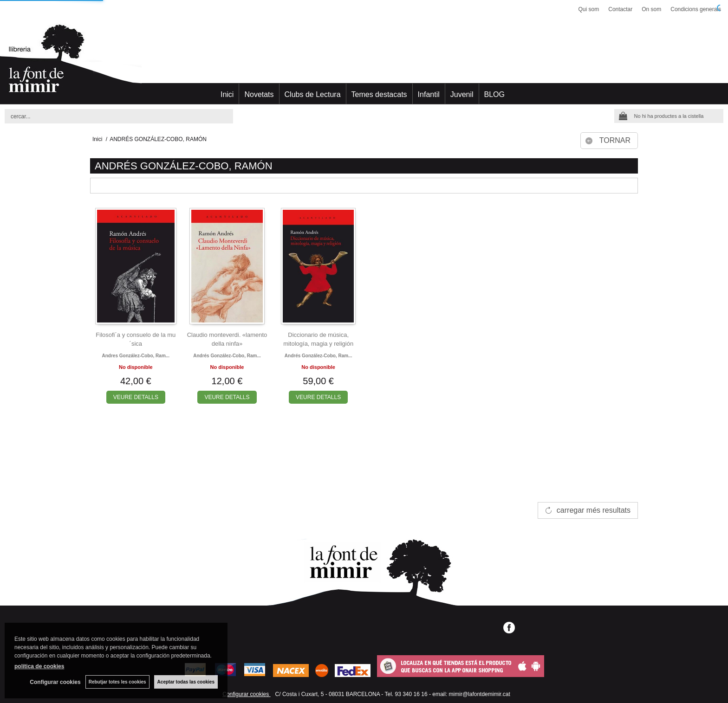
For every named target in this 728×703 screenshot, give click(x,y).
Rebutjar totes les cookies (117, 682)
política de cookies (39, 666)
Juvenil (462, 94)
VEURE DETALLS (136, 397)
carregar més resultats (594, 510)
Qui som (589, 9)
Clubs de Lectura (313, 94)
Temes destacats (379, 94)
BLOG (494, 94)
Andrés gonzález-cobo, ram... (227, 356)
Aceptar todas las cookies (186, 682)
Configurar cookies (246, 694)
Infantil (429, 94)
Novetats (259, 94)
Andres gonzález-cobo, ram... (136, 356)
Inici (227, 94)
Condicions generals (696, 9)
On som (651, 9)
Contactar (620, 9)
